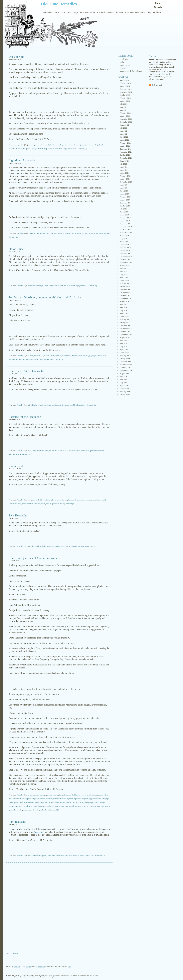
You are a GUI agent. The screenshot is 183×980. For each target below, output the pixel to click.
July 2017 (123, 269)
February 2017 (125, 284)
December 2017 (126, 254)
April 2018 (124, 242)
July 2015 (123, 341)
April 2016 (124, 314)
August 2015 (124, 338)
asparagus (43, 795)
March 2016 (124, 317)
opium (43, 504)
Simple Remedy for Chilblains (131, 71)
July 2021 (123, 164)
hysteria (88, 500)
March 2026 (124, 80)
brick (30, 405)
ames (37, 145)
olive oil (88, 233)
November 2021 (126, 152)
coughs (51, 286)
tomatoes (97, 806)
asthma (50, 795)
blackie (42, 451)
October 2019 (125, 206)
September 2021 (126, 158)
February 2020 (125, 197)
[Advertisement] (59, 104)
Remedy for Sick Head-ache (26, 371)
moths (74, 233)
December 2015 (126, 326)
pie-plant (27, 806)
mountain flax (21, 359)
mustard (57, 546)
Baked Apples (125, 65)
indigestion (27, 149)
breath (52, 145)
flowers (76, 145)
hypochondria (80, 500)
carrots (101, 795)
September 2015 (126, 335)
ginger (91, 356)
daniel (31, 233)
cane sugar (39, 286)
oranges (102, 802)
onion (73, 286)
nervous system (28, 504)
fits (63, 500)
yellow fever (44, 810)
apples (37, 795)
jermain (83, 856)
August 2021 (124, 161)
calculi (89, 795)
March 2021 (124, 173)
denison (56, 799)
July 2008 (123, 377)
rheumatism (42, 806)
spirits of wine (95, 451)
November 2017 (126, 257)
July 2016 (123, 305)
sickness (62, 806)
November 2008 (126, 365)
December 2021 (126, 149)
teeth (60, 149)
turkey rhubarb (44, 359)
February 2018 (125, 248)
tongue (65, 149)
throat (91, 806)
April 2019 (124, 212)
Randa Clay (41, 967)
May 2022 (123, 134)
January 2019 (125, 221)
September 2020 (126, 182)
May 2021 (123, 170)
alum (30, 451)
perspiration (53, 405)
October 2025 (125, 95)
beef (61, 795)
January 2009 (125, 359)
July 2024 (123, 104)
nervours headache (15, 504)
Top (69, 967)
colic (30, 500)
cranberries (41, 799)
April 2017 (124, 278)
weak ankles (72, 149)
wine (18, 454)
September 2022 (126, 122)
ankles (42, 145)
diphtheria (77, 799)
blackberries (76, 795)
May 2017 (123, 275)
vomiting (83, 286)
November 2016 (126, 293)
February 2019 (125, 218)
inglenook (50, 546)
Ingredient (20, 145)
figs (108, 799)
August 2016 (124, 302)
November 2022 (126, 119)
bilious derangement (40, 856)
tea (108, 233)
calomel (95, 795)
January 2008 (125, 394)
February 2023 (125, 113)
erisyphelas (97, 799)
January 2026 (125, 86)
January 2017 (125, 287)
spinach (72, 806)
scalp (45, 149)
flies (52, 233)
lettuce (68, 802)
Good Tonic (124, 59)
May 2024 (123, 110)
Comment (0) (82, 149)
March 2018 (124, 245)
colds (57, 145)
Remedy (20, 286)
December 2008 (126, 362)
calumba (58, 356)
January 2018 (125, 251)
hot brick (43, 405)
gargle (82, 145)
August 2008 (124, 374)
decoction (40, 832)
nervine (78, 802)
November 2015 (126, 329)
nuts (33, 149)
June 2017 (123, 272)
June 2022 (123, 131)
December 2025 (126, 89)
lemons (63, 802)
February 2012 (125, 356)
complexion (17, 799)
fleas (48, 233)
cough (46, 286)
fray (66, 500)
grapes (11, 802)
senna (88, 856)
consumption (26, 799)
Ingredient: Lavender (22, 160)
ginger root (98, 356)
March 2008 (124, 388)
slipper (48, 504)
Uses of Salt (16, 57)
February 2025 (125, 98)
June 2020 (123, 185)
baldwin (37, 356)
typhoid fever (13, 810)
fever (54, 500)
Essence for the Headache (25, 417)
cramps (35, 500)
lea (47, 405)
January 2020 (125, 200)
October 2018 (125, 230)
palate (38, 149)
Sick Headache (18, 515)
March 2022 (124, 140)
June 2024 (123, 107)
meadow (105, 500)
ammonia (35, 451)
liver (73, 802)
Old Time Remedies (59, 4)
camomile (52, 856)
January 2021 (125, 179)
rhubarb (29, 359)
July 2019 (123, 209)
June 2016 (123, 308)
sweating (85, 806)
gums (87, 145)
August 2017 (124, 266)
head (55, 233)
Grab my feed (157, 85)
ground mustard (33, 546)
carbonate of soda (62, 856)
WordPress (17, 967)
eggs (91, 799)
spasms (54, 504)
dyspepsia (63, 145)
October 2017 (125, 260)
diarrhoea (82, 356)
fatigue (43, 233)
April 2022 (124, 137)
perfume (99, 233)
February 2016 (125, 320)
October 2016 (125, 296)
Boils (122, 62)
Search (158, 7)
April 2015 (124, 350)
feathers (70, 145)
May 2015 (123, 347)
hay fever (103, 145)
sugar (77, 286)
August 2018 (124, 236)
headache (12, 149)
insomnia (51, 802)
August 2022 (124, 125)
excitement (48, 500)
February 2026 (125, 83)
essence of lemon (58, 451)
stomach (35, 359)
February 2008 (125, 391)
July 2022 (123, 128)
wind (52, 359)
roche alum (85, 451)
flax (87, 356)
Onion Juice (16, 249)
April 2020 (124, 191)
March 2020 (124, 194)
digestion (70, 799)
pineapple (34, 806)
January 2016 (125, 323)
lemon (78, 451)
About (158, 3)
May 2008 (123, 382)
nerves (79, 233)
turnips (107, 806)
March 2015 (124, 353)
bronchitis (31, 286)
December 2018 (126, 224)
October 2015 (125, 332)
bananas (56, 795)
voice (20, 810)
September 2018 (126, 233)
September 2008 (126, 371)
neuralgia (37, 504)
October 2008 (125, 368)
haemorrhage (94, 145)
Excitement (16, 466)
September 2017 (126, 263)
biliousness (67, 795)
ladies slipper (97, 500)
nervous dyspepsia (88, 802)
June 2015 (123, 344)
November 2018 (126, 227)
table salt (75, 405)
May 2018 (123, 239)
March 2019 (124, 215)
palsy (93, 233)
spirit (104, 233)
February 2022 (125, 143)
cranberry (49, 799)
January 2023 (125, 116)
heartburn (19, 149)
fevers (59, 500)
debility (40, 500)
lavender (68, 233)
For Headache (17, 822)
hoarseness (30, 802)
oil (83, 233)
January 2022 (125, 146)
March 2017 (124, 281)
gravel (16, 802)
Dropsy (122, 68)
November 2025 (126, 92)
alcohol (32, 145)
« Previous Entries (13, 953)
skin (67, 806)
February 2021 (125, 176)
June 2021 (123, 167)
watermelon (35, 810)
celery (106, 795)
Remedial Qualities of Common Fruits (33, 558)
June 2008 (123, 379)
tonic (62, 504)
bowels (52, 356)
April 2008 (124, 385)
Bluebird (28, 967)
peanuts (11, 806)
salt (42, 149)
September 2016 (126, 299)
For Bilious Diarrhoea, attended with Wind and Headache (45, 297)
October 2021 (125, 155)
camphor (48, 451)
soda (93, 856)
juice (68, 286)
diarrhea (75, 356)
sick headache (53, 149)
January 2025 (125, 101)
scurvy (56, 806)
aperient (31, 356)
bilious (46, 356)
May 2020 (123, 188)
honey (37, 802)
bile (42, 356)
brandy (47, 145)
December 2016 (126, 290)
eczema (37, 233)
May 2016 (123, 311)
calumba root (67, 356)
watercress (27, 810)
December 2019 (126, 203)
